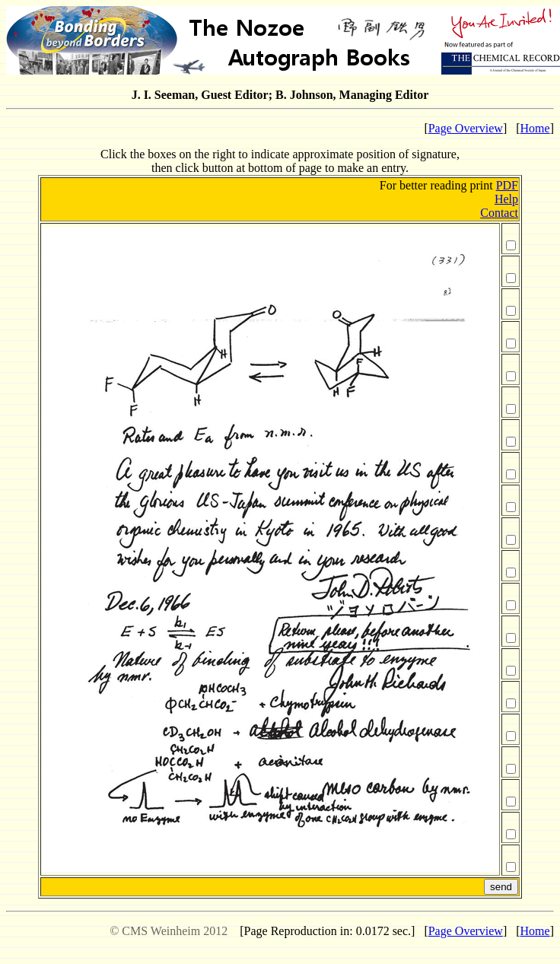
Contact (499, 213)
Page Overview (466, 128)
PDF (507, 185)
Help (506, 199)
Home (535, 128)
